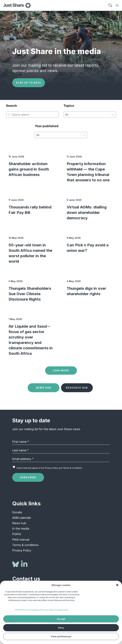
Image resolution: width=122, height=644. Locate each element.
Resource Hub (77, 388)
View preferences (61, 636)
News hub (19, 523)
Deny (61, 628)
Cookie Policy (62, 610)
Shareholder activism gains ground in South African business (29, 169)
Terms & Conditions (31, 610)
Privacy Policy (48, 610)
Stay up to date (29, 83)
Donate (17, 512)
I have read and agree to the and (49, 468)
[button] (117, 585)
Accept (61, 619)
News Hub (44, 388)
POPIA (18, 610)
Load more (61, 370)
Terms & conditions (25, 545)
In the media (21, 529)
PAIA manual (21, 540)
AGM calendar (22, 518)
